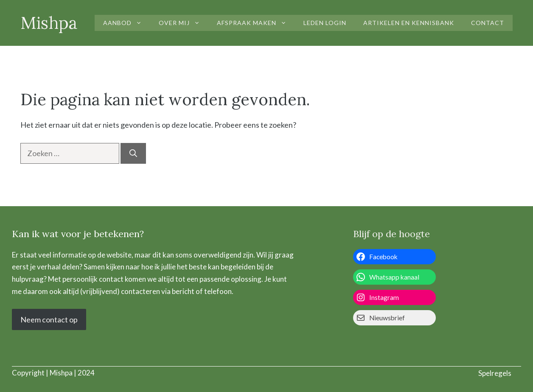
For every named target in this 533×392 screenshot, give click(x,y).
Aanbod (127, 23)
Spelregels (495, 373)
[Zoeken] (133, 153)
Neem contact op (49, 319)
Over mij (184, 23)
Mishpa (49, 23)
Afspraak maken (256, 23)
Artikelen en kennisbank (409, 23)
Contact (488, 23)
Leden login (325, 23)
